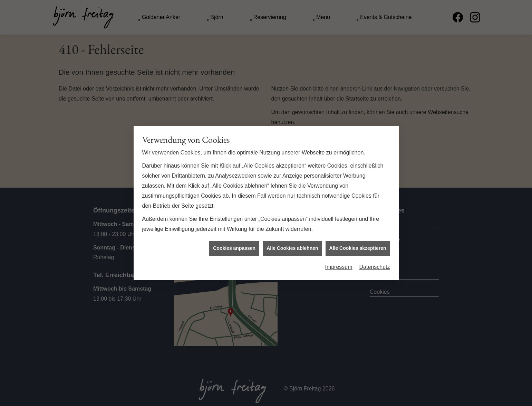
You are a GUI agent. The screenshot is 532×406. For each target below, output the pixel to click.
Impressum (338, 265)
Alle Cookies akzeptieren (358, 246)
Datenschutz (375, 265)
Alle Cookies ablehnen (292, 246)
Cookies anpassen (234, 246)
